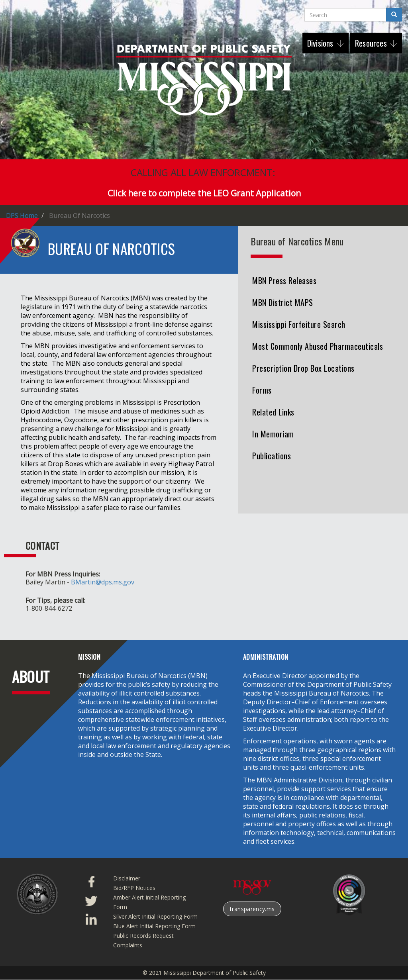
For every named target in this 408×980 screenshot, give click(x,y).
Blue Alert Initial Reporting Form (154, 926)
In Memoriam (273, 434)
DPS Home (22, 216)
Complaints (128, 945)
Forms (262, 390)
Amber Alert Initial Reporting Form (149, 902)
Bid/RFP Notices (134, 888)
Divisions (321, 43)
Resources (372, 43)
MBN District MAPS (283, 302)
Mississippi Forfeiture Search (299, 324)
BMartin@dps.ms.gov (103, 582)
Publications (272, 456)
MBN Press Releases (284, 280)
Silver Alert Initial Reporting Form (155, 916)
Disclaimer (127, 878)
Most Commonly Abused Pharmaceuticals (318, 346)
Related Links (273, 412)
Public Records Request (143, 936)
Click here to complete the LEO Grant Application (204, 193)
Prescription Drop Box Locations (303, 368)
